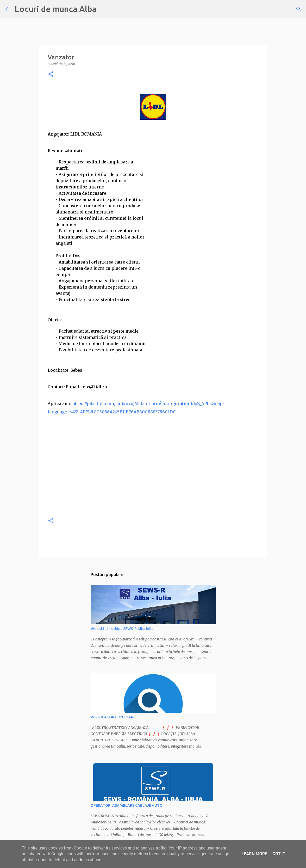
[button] (51, 74)
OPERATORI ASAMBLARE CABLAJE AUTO (127, 805)
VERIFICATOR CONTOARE (113, 717)
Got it (279, 854)
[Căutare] (299, 9)
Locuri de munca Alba (56, 9)
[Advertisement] (153, 476)
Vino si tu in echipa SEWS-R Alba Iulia (122, 629)
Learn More (254, 854)
